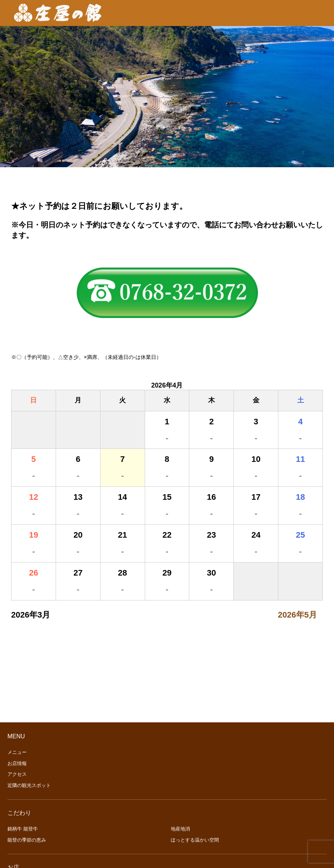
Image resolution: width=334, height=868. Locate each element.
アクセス (17, 774)
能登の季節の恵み (27, 840)
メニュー (17, 752)
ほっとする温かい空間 (195, 840)
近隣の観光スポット (29, 785)
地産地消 (180, 829)
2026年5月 (297, 615)
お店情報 (17, 763)
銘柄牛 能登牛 (23, 829)
